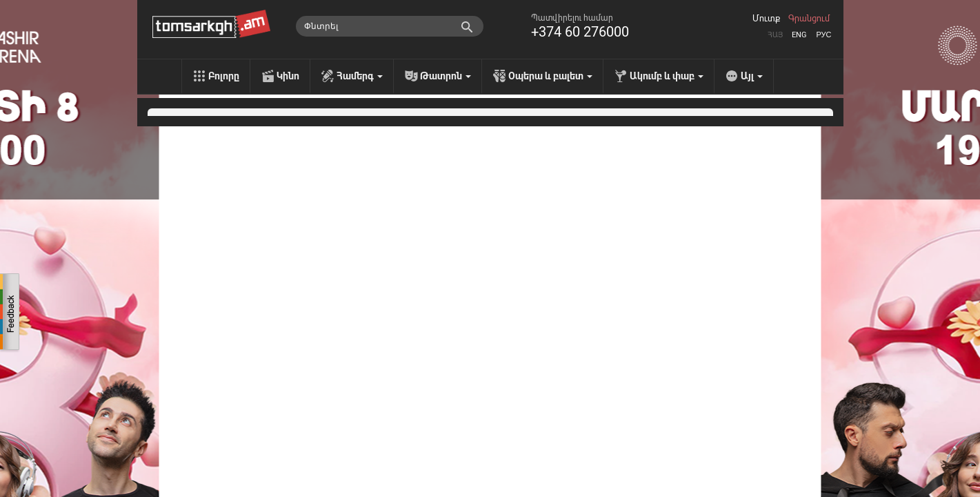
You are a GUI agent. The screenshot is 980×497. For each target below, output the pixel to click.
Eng (799, 35)
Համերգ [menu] (360, 76)
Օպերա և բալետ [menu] (550, 76)
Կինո (288, 76)
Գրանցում (809, 19)
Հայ (775, 35)
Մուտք (766, 19)
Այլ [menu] (752, 76)
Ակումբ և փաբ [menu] (667, 76)
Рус (823, 35)
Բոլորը (224, 76)
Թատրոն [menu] (446, 76)
